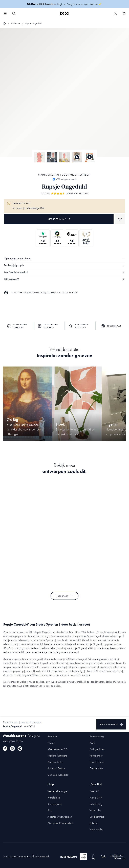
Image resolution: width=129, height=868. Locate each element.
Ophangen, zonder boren (64, 258)
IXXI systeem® (64, 279)
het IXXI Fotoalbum (46, 4)
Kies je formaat (59, 219)
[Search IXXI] (14, 13)
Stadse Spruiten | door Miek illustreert (64, 175)
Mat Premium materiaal (64, 272)
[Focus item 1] (64, 96)
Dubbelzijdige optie (64, 265)
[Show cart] (124, 13)
